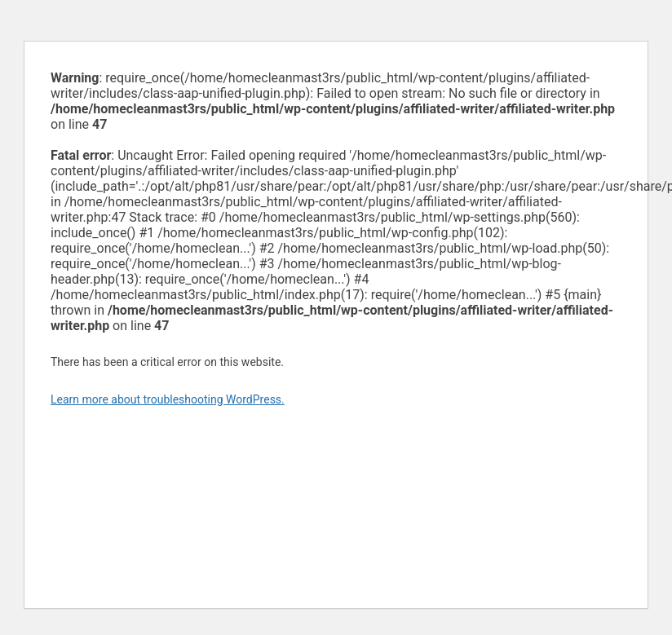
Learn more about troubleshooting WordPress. (168, 399)
